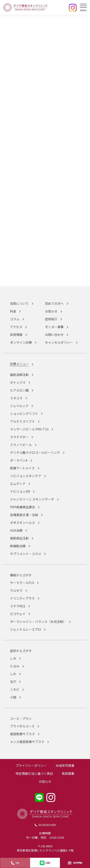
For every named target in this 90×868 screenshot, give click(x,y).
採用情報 (16, 335)
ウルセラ (16, 590)
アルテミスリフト (22, 421)
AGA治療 (16, 530)
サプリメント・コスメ (26, 554)
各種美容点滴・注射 (24, 515)
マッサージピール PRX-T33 (29, 429)
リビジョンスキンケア (26, 476)
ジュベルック (19, 406)
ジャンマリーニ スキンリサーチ (32, 499)
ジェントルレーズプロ (26, 629)
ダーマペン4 (19, 460)
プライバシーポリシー (31, 765)
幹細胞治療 (18, 546)
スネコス (16, 398)
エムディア (18, 484)
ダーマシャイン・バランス (38, 622)
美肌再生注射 (19, 538)
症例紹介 (51, 319)
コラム (15, 319)
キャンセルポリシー (59, 342)
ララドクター (19, 437)
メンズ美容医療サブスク (27, 742)
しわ (13, 674)
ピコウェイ (18, 614)
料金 (13, 311)
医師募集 (68, 773)
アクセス (16, 327)
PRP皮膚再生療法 (22, 507)
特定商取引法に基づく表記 (34, 773)
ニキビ (15, 689)
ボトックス (18, 382)
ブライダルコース (22, 726)
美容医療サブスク (22, 734)
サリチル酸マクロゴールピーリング (35, 452)
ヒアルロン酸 (19, 390)
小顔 (13, 697)
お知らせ (51, 311)
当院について (19, 303)
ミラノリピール (21, 445)
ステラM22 (18, 606)
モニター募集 (54, 327)
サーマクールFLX (22, 583)
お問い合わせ (54, 335)
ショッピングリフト (24, 414)
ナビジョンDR (20, 491)
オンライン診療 (21, 342)
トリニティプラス (22, 598)
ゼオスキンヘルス (22, 523)
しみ (13, 658)
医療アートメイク (22, 468)
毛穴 (13, 682)
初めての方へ (54, 303)
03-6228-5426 (47, 825)
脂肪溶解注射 (19, 375)
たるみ (15, 666)
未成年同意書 (65, 765)
